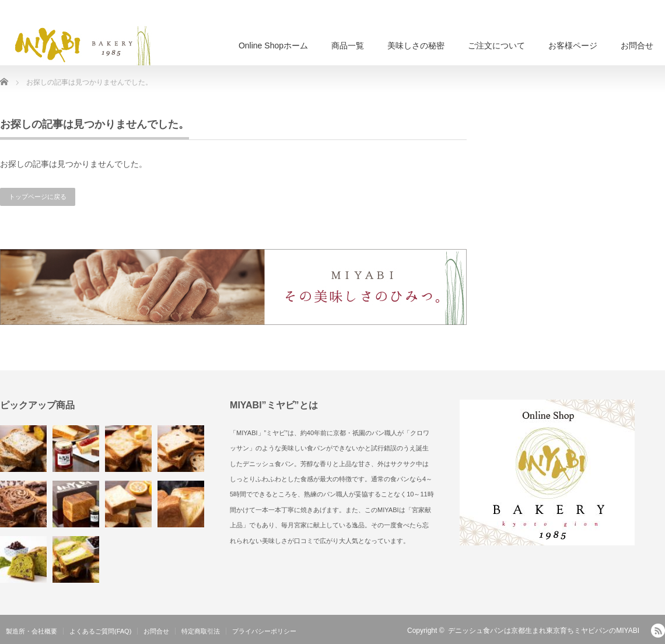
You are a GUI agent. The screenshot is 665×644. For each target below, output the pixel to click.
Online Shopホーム (273, 45)
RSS (658, 631)
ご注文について (496, 45)
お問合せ (637, 45)
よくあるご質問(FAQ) (100, 631)
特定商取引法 (201, 631)
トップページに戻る (38, 197)
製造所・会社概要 (32, 631)
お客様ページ (573, 45)
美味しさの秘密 (416, 45)
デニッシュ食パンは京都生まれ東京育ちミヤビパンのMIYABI (544, 631)
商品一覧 (348, 45)
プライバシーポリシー (264, 631)
